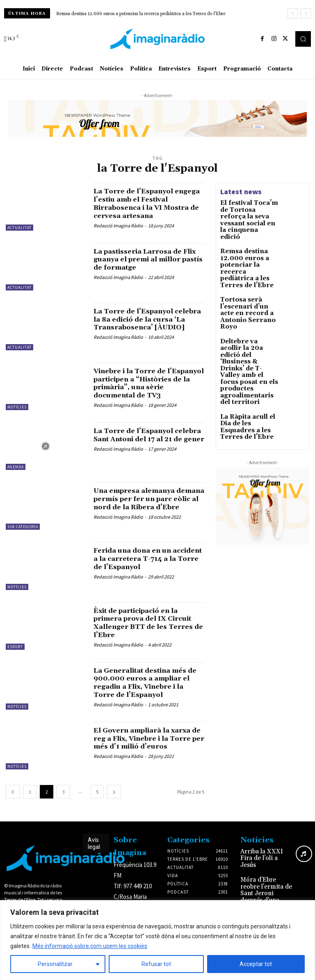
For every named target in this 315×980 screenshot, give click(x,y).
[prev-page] (13, 803)
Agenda (16, 478)
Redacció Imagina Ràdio (118, 233)
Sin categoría (23, 538)
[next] (306, 13)
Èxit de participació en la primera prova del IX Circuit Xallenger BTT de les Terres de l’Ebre (143, 634)
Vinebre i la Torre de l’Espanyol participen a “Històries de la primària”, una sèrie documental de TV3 (146, 393)
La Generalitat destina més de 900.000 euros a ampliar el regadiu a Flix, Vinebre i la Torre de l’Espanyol (148, 694)
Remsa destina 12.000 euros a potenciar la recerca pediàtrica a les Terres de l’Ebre (141, 14)
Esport (15, 658)
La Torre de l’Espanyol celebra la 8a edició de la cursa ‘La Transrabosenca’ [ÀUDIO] (145, 329)
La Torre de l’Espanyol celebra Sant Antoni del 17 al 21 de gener (145, 450)
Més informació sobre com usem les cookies (90, 946)
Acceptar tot (256, 964)
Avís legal (94, 855)
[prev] (293, 13)
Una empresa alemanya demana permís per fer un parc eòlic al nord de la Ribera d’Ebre (146, 514)
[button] (303, 39)
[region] (157, 940)
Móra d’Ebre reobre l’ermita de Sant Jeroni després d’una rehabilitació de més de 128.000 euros (265, 893)
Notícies (17, 413)
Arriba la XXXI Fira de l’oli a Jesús (266, 866)
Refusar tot (156, 964)
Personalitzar (55, 964)
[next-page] (114, 803)
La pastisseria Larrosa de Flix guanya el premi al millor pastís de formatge (144, 265)
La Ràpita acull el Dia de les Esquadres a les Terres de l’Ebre (249, 351)
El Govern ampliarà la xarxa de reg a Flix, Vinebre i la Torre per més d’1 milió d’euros (148, 753)
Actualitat (19, 228)
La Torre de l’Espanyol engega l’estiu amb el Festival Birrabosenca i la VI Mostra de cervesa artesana (143, 207)
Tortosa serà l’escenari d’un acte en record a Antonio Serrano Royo (249, 272)
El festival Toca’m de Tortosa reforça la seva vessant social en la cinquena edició (249, 212)
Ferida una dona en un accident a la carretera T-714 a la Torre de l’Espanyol (149, 570)
